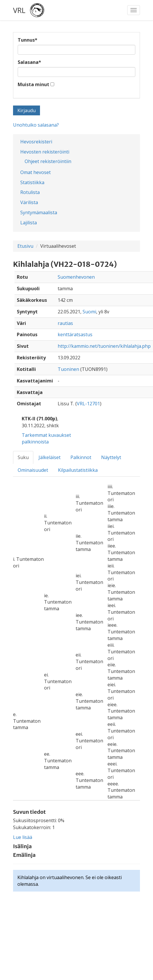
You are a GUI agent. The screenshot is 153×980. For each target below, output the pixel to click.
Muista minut (33, 84)
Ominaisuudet (33, 470)
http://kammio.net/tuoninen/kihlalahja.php (104, 346)
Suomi (89, 312)
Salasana (29, 62)
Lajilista (29, 223)
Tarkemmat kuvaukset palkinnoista (46, 438)
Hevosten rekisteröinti (45, 152)
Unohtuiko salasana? (36, 125)
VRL (19, 10)
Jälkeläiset (50, 457)
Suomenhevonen (76, 277)
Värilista (29, 202)
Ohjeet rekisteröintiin (48, 161)
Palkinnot (81, 457)
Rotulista (30, 192)
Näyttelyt (111, 457)
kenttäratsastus (75, 334)
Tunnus (28, 40)
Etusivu (25, 246)
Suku (23, 457)
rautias (65, 323)
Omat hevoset (35, 172)
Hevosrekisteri (36, 142)
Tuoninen (68, 369)
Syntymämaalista (39, 212)
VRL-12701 (88, 404)
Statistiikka (32, 182)
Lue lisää (23, 837)
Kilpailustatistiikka (78, 470)
